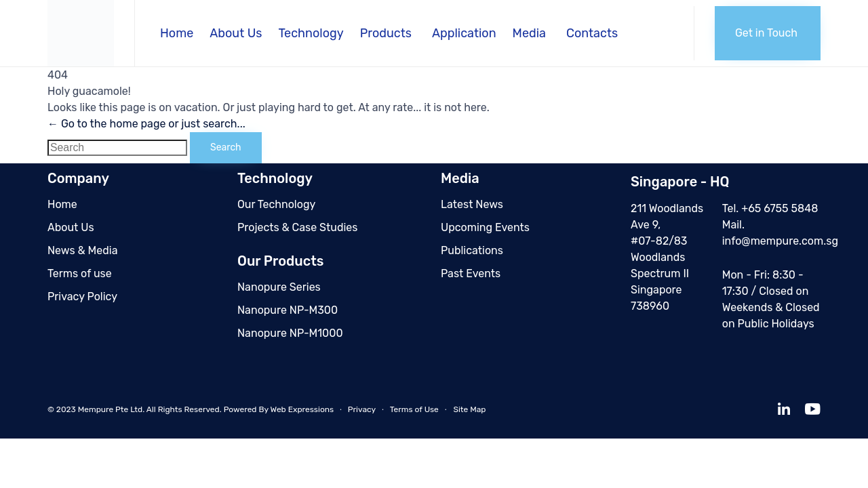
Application (464, 33)
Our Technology (276, 204)
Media (529, 33)
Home (177, 33)
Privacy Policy (82, 297)
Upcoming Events (485, 227)
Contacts (592, 33)
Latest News (472, 204)
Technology (311, 33)
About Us (236, 33)
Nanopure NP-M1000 (290, 333)
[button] (768, 33)
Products (386, 33)
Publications (472, 250)
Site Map (469, 409)
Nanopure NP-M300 (288, 310)
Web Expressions (302, 409)
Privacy (362, 409)
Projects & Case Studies (297, 227)
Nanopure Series (279, 287)
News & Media (82, 250)
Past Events (471, 273)
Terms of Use (414, 409)
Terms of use (80, 273)
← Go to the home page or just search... (146, 124)
